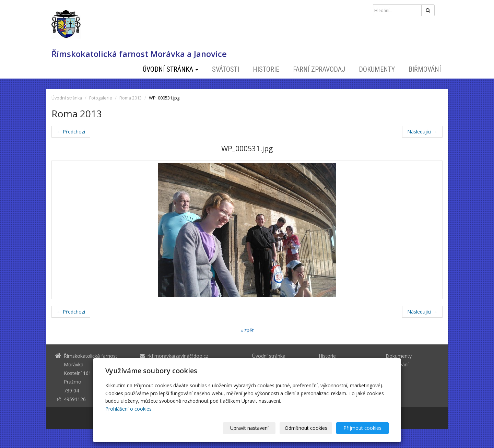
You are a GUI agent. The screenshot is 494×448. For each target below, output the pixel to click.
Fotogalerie (101, 98)
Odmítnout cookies (306, 428)
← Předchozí (71, 132)
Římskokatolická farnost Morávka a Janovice (139, 54)
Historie (266, 69)
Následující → (422, 132)
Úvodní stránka (170, 69)
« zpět (247, 330)
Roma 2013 (131, 98)
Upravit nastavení (249, 428)
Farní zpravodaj (319, 69)
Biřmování (425, 69)
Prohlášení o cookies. (129, 409)
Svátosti (226, 69)
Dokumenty (377, 69)
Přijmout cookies (362, 428)
